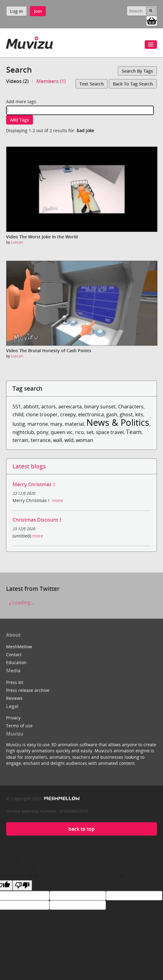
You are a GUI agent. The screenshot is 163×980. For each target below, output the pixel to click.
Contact (14, 655)
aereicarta (70, 407)
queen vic (62, 432)
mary (56, 424)
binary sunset (100, 407)
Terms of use (19, 726)
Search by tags (137, 71)
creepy (68, 414)
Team (134, 432)
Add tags (20, 120)
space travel (110, 432)
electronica (91, 414)
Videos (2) (17, 81)
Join (38, 11)
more (58, 500)
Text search (92, 84)
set (90, 432)
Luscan (17, 242)
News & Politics (118, 422)
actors (49, 407)
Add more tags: (22, 101)
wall (58, 440)
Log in (16, 11)
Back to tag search (133, 84)
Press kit (15, 682)
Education (16, 662)
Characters (131, 407)
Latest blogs (29, 466)
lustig (19, 424)
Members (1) (51, 81)
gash (112, 414)
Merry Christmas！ (34, 484)
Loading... (20, 602)
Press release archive (28, 690)
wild (69, 440)
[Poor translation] (22, 885)
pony (42, 432)
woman (85, 440)
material (74, 424)
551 (17, 407)
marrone (38, 424)
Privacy (13, 718)
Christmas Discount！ (38, 520)
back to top (81, 829)
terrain (20, 440)
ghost (126, 414)
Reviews (14, 698)
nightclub (23, 432)
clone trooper (42, 414)
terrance (41, 440)
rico (80, 432)
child (18, 414)
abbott (31, 407)
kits (139, 414)
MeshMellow (19, 647)
